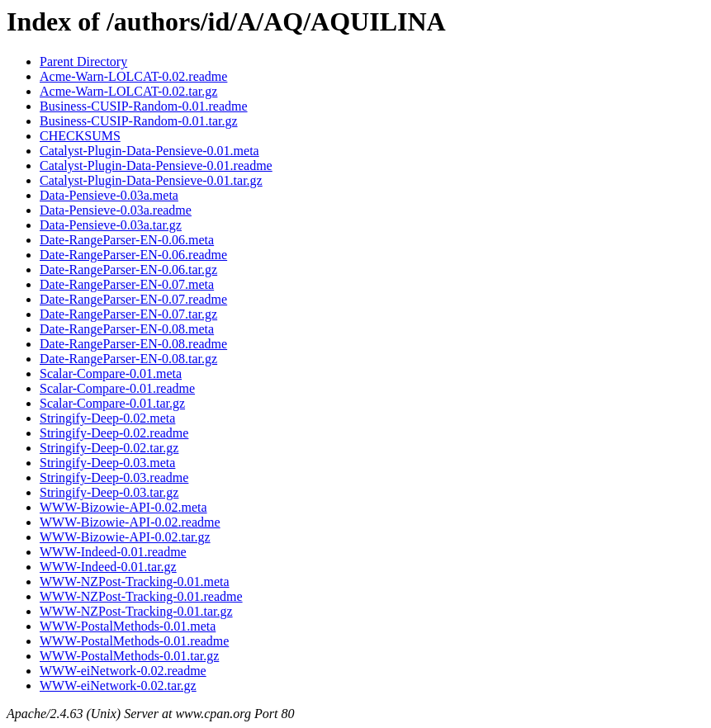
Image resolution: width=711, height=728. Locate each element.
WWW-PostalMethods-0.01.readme (134, 641)
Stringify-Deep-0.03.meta (107, 463)
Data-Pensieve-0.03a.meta (109, 195)
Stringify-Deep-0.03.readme (114, 477)
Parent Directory (83, 61)
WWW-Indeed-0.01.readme (113, 552)
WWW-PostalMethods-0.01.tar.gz (129, 656)
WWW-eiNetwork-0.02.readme (123, 671)
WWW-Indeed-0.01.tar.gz (108, 567)
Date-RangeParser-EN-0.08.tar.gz (128, 359)
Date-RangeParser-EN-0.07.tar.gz (128, 314)
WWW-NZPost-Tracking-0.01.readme (141, 596)
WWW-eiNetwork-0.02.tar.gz (118, 685)
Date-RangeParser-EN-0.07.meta (127, 284)
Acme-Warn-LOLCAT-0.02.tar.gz (128, 91)
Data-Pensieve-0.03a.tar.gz (111, 225)
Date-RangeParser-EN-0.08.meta (127, 329)
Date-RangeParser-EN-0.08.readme (133, 344)
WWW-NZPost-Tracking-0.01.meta (135, 581)
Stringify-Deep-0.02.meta (107, 418)
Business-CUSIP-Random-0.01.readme (144, 106)
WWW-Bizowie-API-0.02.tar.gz (125, 537)
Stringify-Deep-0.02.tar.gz (109, 448)
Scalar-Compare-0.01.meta (111, 373)
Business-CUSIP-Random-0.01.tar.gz (139, 121)
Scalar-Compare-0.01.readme (117, 388)
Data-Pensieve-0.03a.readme (116, 210)
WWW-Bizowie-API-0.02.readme (130, 522)
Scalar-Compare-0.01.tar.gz (112, 403)
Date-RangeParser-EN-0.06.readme (133, 255)
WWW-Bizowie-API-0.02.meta (123, 507)
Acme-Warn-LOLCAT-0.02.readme (133, 76)
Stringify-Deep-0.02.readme (114, 433)
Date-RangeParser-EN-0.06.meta (127, 240)
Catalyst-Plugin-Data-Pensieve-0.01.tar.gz (151, 180)
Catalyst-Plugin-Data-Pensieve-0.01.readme (156, 165)
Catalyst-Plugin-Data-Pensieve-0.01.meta (149, 151)
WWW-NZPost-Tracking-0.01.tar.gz (136, 611)
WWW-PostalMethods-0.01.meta (128, 626)
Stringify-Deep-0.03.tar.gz (109, 492)
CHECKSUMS (80, 136)
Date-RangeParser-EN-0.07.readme (133, 299)
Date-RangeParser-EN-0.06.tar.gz (128, 269)
